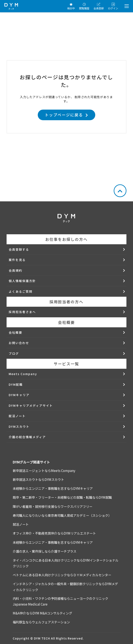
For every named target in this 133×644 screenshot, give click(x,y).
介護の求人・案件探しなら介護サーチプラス (45, 551)
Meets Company (23, 374)
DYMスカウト (19, 427)
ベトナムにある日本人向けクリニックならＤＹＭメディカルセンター (62, 575)
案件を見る (17, 260)
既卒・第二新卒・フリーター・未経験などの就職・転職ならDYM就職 (62, 497)
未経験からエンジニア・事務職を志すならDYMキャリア (53, 488)
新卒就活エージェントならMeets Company (44, 470)
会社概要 (15, 332)
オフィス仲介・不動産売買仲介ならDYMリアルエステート (54, 533)
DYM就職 (16, 384)
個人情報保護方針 (22, 281)
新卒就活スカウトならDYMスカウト (38, 479)
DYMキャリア (19, 395)
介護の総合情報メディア (27, 437)
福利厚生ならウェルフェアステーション (41, 622)
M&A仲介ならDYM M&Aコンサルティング (42, 613)
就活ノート (17, 416)
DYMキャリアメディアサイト (31, 405)
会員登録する (19, 249)
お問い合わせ (19, 343)
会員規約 (15, 270)
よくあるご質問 (21, 291)
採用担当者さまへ (22, 312)
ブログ (14, 353)
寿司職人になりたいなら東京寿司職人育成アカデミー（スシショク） (62, 515)
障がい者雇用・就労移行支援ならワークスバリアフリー (52, 506)
